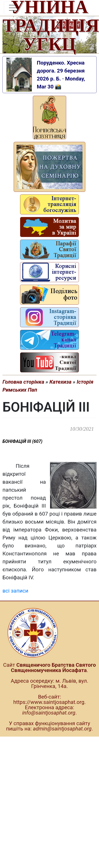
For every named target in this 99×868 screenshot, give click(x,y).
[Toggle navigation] (13, 8)
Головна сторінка (23, 382)
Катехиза (60, 382)
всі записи (15, 591)
